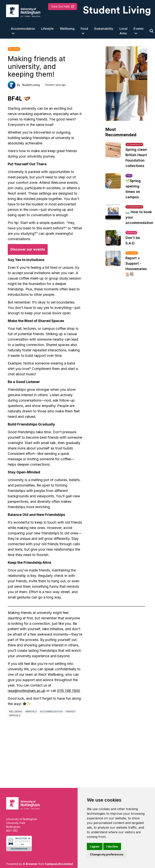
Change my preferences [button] (107, 854)
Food (84, 29)
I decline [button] (112, 846)
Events (138, 29)
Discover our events (28, 249)
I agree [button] (95, 846)
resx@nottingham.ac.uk (27, 691)
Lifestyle (47, 29)
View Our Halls (63, 6)
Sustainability (104, 29)
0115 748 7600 (69, 691)
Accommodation (23, 29)
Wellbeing (67, 29)
